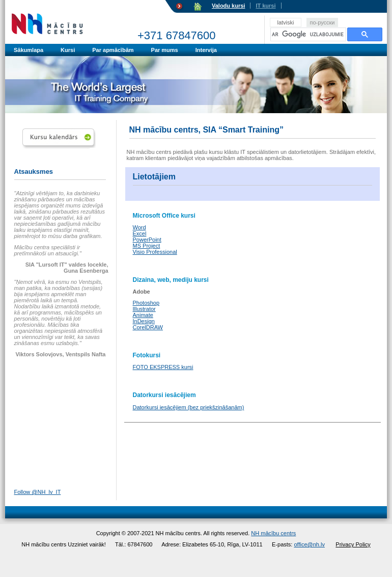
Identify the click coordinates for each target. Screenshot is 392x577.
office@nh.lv (309, 544)
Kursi (68, 50)
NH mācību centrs (273, 533)
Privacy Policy (353, 544)
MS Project (147, 246)
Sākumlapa (29, 50)
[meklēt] (308, 34)
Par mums (165, 50)
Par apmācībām (113, 50)
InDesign (144, 321)
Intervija (206, 50)
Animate (143, 315)
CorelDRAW (148, 327)
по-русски (322, 22)
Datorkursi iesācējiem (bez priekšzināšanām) (189, 407)
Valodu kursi (228, 6)
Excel (140, 233)
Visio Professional (155, 252)
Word (139, 227)
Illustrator (144, 309)
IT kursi (265, 6)
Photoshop (146, 303)
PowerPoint (147, 240)
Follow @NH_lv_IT (38, 492)
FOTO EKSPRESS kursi (163, 367)
